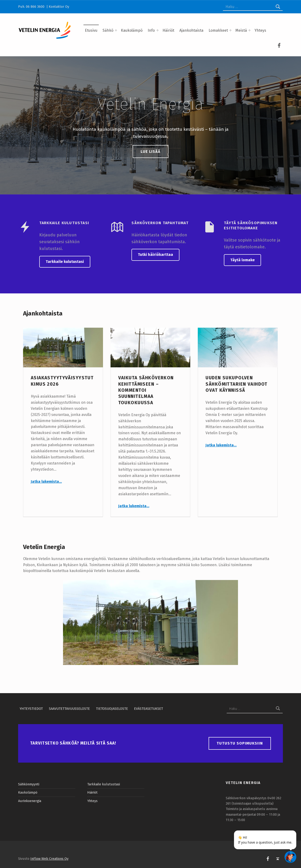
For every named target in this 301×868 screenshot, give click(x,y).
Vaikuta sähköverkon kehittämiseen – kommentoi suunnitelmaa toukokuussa (146, 390)
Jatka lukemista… (46, 482)
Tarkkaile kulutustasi (65, 262)
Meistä (241, 30)
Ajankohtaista (191, 30)
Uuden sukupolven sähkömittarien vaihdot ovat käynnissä (236, 384)
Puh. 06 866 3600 (32, 7)
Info (151, 30)
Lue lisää (150, 152)
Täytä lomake (242, 260)
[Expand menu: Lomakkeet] (230, 30)
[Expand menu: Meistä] (250, 30)
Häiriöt (168, 30)
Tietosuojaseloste (112, 709)
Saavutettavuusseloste (69, 709)
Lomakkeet (218, 30)
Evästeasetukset (149, 709)
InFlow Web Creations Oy (49, 859)
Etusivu (91, 30)
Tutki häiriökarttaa (155, 255)
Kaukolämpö (132, 30)
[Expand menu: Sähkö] (116, 30)
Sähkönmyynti (29, 784)
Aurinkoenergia (30, 801)
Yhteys (260, 30)
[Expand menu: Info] (158, 30)
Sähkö (108, 30)
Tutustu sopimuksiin (240, 743)
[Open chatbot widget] (290, 857)
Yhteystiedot (31, 709)
